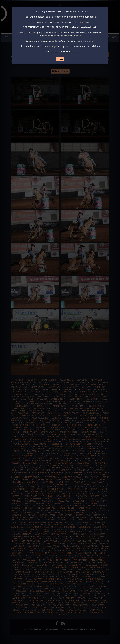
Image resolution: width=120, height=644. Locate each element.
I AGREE (60, 59)
